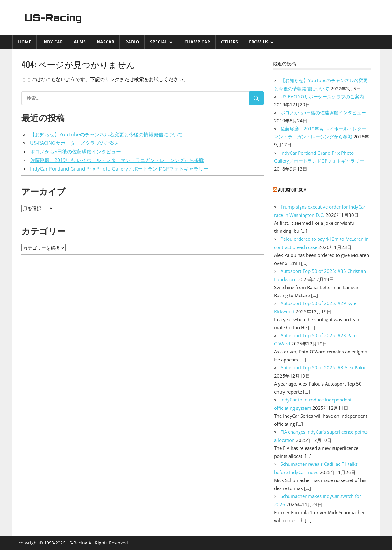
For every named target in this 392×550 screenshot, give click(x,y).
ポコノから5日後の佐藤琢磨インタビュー (75, 152)
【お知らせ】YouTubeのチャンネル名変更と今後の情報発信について (106, 134)
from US (259, 42)
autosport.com (292, 190)
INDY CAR (53, 42)
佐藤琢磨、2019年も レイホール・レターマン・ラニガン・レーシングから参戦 (117, 160)
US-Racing (55, 17)
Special (159, 42)
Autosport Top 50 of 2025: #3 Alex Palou (324, 367)
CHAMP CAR (197, 42)
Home (25, 42)
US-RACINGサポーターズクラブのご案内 (75, 143)
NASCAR (106, 42)
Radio (132, 42)
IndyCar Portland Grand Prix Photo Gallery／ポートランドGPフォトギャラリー (119, 169)
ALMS (80, 42)
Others (230, 42)
